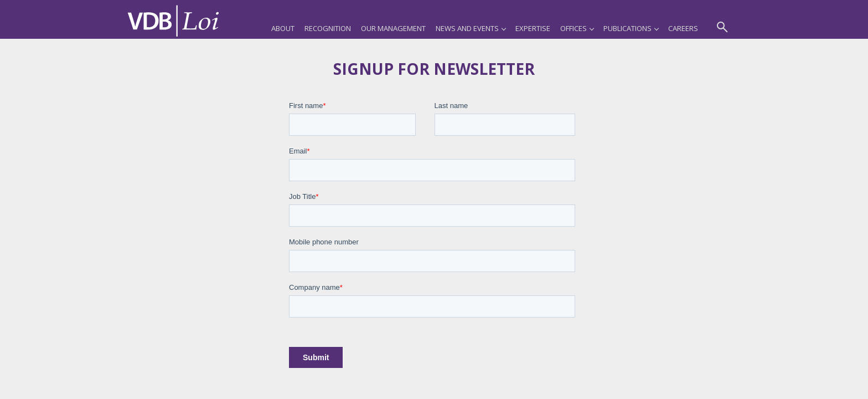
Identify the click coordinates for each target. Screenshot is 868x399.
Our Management (393, 28)
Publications (631, 28)
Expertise (533, 28)
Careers (683, 28)
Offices (577, 28)
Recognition (328, 28)
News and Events (471, 28)
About (283, 28)
